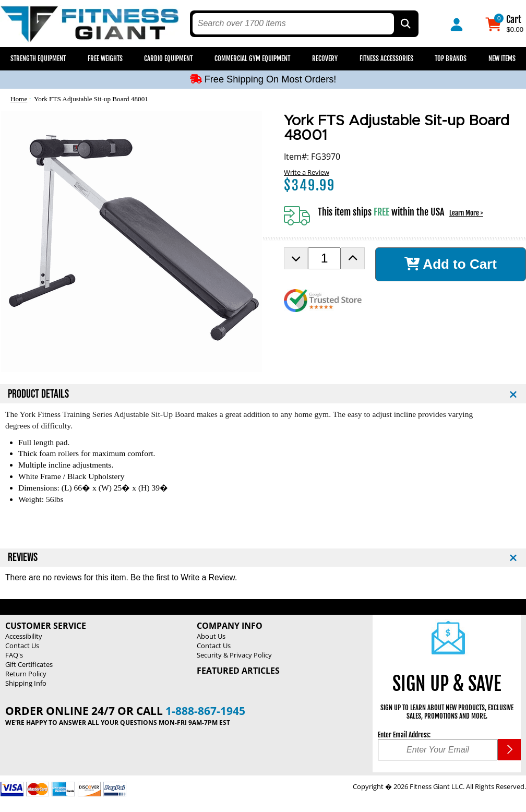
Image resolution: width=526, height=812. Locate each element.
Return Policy (26, 674)
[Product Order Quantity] (324, 258)
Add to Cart (451, 264)
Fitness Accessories (386, 58)
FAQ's (14, 655)
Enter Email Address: (404, 735)
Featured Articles (238, 671)
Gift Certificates (29, 664)
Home (19, 99)
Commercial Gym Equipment (252, 58)
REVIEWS (23, 558)
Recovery (325, 58)
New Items (502, 58)
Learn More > (466, 213)
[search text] (293, 24)
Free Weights (105, 58)
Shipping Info (26, 683)
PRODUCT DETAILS (38, 394)
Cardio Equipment (168, 58)
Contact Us (22, 646)
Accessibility (24, 636)
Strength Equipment (38, 58)
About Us (211, 636)
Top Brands (451, 58)
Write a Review (307, 172)
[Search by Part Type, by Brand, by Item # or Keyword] (405, 24)
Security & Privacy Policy (234, 655)
